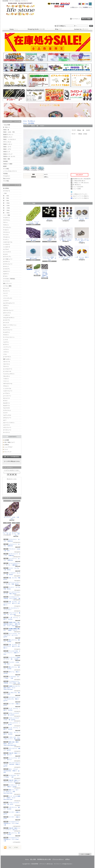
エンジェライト (7, 252)
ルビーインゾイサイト (9, 423)
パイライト (6, 349)
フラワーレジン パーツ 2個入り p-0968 (33, 252)
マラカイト (6, 386)
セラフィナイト (7, 313)
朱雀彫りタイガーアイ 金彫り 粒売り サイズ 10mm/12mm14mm (12, 688)
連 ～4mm (6, 196)
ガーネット (6, 266)
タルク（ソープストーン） (10, 325)
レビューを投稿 (77, 189)
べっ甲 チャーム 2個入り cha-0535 (82, 213)
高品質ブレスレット (8, 135)
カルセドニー (7, 271)
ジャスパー (6, 301)
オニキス (5, 254)
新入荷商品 (6, 188)
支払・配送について (36, 29)
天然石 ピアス (7, 149)
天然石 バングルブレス (9, 139)
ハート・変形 (7, 215)
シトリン (5, 296)
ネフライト (6, 345)
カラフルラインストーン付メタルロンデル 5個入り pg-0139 (12, 699)
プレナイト (6, 366)
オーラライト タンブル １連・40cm (7, 529)
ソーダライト (7, 315)
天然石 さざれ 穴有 (9, 132)
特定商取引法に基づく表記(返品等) (82, 179)
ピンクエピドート (8, 369)
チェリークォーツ (8, 330)
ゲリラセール (7, 191)
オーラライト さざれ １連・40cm (12, 511)
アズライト (6, 225)
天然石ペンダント (8, 144)
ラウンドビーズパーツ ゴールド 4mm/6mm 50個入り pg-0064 (12, 764)
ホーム (14, 29)
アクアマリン (7, 220)
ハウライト (6, 352)
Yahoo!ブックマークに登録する (81, 196)
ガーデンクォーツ (8, 264)
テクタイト (6, 335)
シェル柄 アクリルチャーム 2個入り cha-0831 (66, 234)
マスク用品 (6, 181)
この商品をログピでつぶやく (80, 194)
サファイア (6, 288)
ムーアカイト (7, 393)
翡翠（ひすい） (7, 359)
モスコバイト (7, 398)
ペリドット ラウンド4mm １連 (37, 269)
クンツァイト (7, 281)
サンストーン (7, 291)
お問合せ (81, 29)
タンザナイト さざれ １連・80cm (66, 252)
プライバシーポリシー (58, 859)
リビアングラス (7, 415)
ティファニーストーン (9, 337)
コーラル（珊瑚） (8, 286)
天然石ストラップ (8, 154)
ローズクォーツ (7, 430)
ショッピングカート (87, 19)
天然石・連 (6, 130)
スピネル (5, 308)
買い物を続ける (77, 185)
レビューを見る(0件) (78, 187)
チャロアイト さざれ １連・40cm (33, 234)
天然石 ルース (7, 147)
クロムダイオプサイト (9, 318)
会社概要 (7, 440)
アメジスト (6, 235)
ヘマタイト (6, 379)
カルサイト (6, 274)
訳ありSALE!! (7, 178)
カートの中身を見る (12, 457)
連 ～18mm (6, 213)
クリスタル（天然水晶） (9, 279)
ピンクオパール (7, 371)
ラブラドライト (7, 410)
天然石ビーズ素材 (8, 164)
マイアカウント (76, 19)
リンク (6, 449)
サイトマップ (8, 452)
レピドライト (7, 425)
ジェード (5, 293)
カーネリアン (7, 269)
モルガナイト (7, 403)
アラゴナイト (7, 237)
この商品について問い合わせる (81, 183)
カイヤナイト (7, 262)
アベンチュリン (7, 227)
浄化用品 (5, 161)
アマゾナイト (7, 232)
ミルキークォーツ (8, 391)
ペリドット (6, 381)
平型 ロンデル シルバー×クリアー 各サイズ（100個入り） (12, 603)
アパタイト (6, 230)
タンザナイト (7, 327)
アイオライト (7, 218)
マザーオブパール (8, 384)
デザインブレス (7, 142)
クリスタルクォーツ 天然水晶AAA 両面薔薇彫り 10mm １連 (45, 271)
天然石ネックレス (8, 137)
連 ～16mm (6, 210)
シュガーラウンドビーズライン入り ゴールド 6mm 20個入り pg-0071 (29, 267)
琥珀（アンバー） (8, 283)
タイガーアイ (7, 320)
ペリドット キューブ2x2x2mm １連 (33, 215)
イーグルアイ (7, 244)
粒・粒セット (7, 127)
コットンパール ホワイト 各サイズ (50, 213)
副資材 (5, 166)
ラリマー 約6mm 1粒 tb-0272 (50, 234)
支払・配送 (33, 859)
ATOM (16, 847)
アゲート (5, 222)
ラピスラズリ (7, 408)
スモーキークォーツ (8, 310)
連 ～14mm (6, 208)
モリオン (5, 401)
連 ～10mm (6, 203)
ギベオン (5, 276)
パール (5, 354)
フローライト (7, 364)
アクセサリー (7, 176)
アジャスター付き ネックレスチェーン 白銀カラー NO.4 (12, 653)
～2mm (5, 193)
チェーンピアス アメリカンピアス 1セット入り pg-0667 (12, 635)
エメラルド (6, 249)
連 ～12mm (6, 205)
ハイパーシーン (7, 347)
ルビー (5, 420)
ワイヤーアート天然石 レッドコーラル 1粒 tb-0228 (49, 253)
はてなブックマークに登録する (81, 198)
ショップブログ (59, 29)
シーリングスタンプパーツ (10, 171)
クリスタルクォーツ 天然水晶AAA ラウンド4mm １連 (12, 823)
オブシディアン (7, 257)
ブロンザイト (7, 376)
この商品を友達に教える (79, 181)
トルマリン (6, 342)
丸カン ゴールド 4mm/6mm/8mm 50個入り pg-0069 (12, 771)
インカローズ (7, 247)
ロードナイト (7, 432)
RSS (10, 847)
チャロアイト (7, 332)
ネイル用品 (6, 169)
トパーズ (5, 340)
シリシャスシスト (8, 298)
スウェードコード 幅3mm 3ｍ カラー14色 (66, 213)
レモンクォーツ (7, 427)
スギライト (6, 305)
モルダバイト (7, 406)
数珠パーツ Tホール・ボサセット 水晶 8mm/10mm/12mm (11, 791)
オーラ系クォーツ (8, 259)
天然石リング (7, 152)
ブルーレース (7, 362)
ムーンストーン (7, 396)
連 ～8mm (6, 201)
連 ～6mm (6, 198)
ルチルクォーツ (7, 418)
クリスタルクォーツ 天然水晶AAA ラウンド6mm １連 (12, 839)
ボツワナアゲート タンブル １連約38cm (16, 530)
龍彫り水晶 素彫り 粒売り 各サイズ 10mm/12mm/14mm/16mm (11, 744)
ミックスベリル (7, 388)
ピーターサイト (7, 357)
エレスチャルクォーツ (9, 303)
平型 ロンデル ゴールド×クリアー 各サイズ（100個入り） (12, 646)
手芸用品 (5, 174)
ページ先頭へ (85, 854)
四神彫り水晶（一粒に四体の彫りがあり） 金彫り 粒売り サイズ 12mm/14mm (12, 624)
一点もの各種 (7, 125)
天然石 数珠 (7, 159)
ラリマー (5, 413)
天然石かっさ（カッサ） (9, 156)
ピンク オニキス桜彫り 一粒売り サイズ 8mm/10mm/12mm (12, 798)
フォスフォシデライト (9, 374)
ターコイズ (6, 323)
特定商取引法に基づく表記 (44, 859)
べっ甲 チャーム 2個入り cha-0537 (82, 252)
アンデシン (6, 240)
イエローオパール (8, 242)
